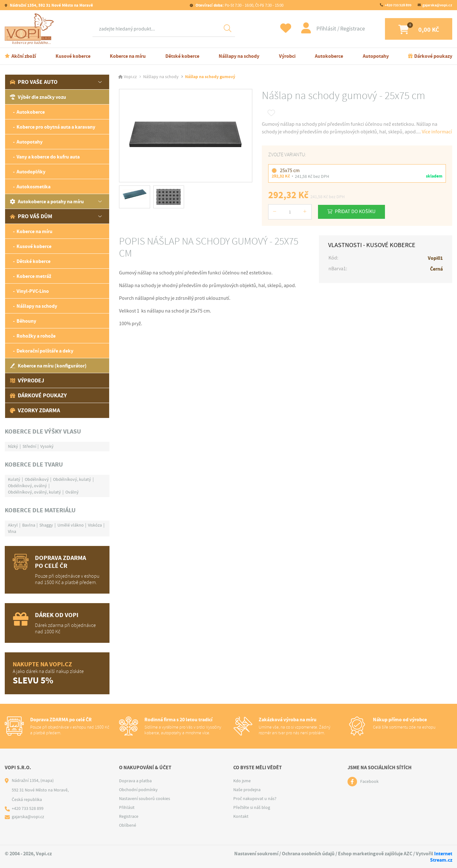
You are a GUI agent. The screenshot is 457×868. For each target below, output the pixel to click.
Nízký (13, 446)
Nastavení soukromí (256, 854)
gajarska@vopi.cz (437, 5)
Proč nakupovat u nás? (255, 798)
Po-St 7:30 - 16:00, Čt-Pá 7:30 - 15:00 (239, 5)
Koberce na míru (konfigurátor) (48, 366)
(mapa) (47, 780)
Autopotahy (376, 56)
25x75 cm (290, 170)
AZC (408, 854)
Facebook (369, 782)
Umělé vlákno (71, 525)
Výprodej (27, 380)
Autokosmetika (33, 187)
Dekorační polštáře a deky (45, 351)
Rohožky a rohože (36, 336)
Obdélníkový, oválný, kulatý (34, 492)
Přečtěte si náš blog (252, 807)
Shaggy (46, 525)
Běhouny (26, 321)
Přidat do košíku (356, 211)
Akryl (13, 525)
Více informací (437, 132)
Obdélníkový (37, 479)
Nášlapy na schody (239, 56)
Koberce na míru (128, 56)
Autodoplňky (31, 172)
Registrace (348, 29)
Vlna (12, 531)
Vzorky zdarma (35, 410)
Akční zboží (24, 56)
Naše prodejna (247, 790)
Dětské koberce (182, 56)
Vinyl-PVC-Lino (33, 291)
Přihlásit (322, 29)
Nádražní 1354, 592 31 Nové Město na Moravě (51, 5)
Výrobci (287, 56)
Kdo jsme (242, 781)
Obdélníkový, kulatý (72, 479)
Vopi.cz (130, 77)
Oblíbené (128, 825)
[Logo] (31, 29)
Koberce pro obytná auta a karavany (56, 127)
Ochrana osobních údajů (308, 854)
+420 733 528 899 (398, 5)
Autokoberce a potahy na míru (47, 202)
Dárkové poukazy (433, 56)
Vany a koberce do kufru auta (48, 157)
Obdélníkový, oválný (27, 486)
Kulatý (14, 479)
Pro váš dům (31, 216)
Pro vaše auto (34, 82)
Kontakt (241, 816)
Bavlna (29, 525)
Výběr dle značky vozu (38, 97)
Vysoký (47, 446)
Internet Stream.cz (441, 857)
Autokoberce (329, 56)
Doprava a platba (135, 781)
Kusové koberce (73, 56)
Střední (29, 446)
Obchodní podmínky (138, 790)
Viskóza (95, 525)
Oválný (72, 492)
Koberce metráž (34, 276)
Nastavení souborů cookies (145, 798)
